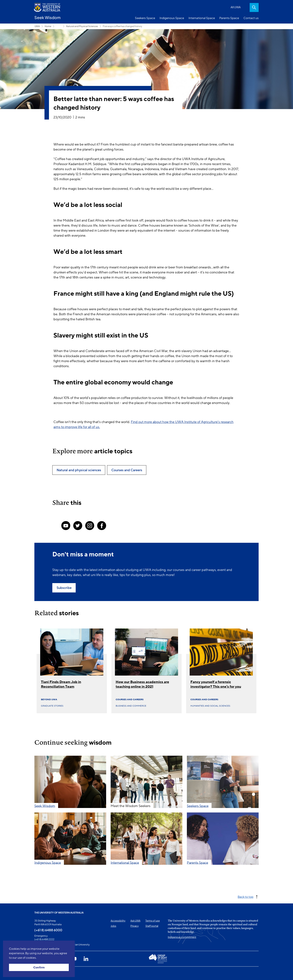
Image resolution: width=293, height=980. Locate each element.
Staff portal (152, 926)
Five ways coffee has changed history (122, 26)
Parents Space (229, 18)
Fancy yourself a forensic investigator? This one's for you (216, 684)
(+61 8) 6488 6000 (48, 930)
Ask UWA (135, 921)
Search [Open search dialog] (254, 7)
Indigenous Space (172, 18)
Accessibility (118, 921)
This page (40, 973)
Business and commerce (131, 706)
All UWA (236, 7)
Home (48, 26)
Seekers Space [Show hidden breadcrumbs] (59, 26)
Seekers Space (145, 18)
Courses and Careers (130, 699)
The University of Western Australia (59, 913)
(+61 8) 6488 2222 (44, 939)
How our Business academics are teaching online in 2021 (142, 684)
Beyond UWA (49, 699)
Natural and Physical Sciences (82, 26)
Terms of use (153, 921)
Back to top (246, 897)
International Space (202, 18)
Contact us (251, 18)
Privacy (135, 926)
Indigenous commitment (182, 937)
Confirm (39, 967)
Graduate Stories (52, 706)
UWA (37, 26)
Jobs (113, 926)
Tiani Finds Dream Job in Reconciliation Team (61, 684)
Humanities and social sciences (210, 706)
